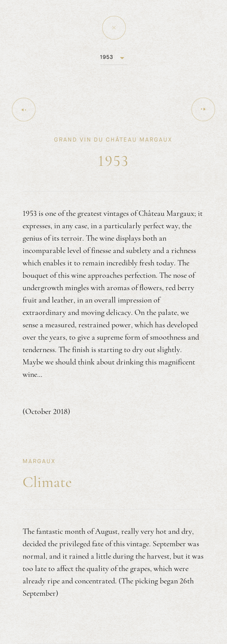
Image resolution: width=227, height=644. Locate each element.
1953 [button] (107, 57)
